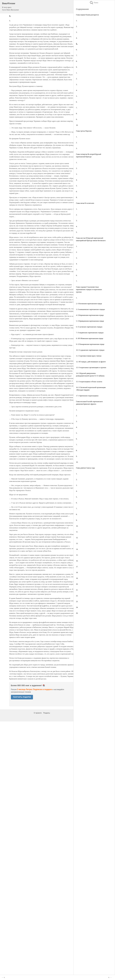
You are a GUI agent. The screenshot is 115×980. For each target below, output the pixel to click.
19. (77, 578)
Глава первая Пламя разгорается (87, 15)
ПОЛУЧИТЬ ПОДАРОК (22, 697)
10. (77, 125)
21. (77, 590)
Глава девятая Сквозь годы (85, 468)
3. (77, 32)
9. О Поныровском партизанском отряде (90, 344)
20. (77, 584)
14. (77, 549)
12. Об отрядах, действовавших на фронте (91, 362)
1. (77, 21)
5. (77, 96)
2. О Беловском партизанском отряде (89, 304)
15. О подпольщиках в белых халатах (89, 382)
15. (77, 555)
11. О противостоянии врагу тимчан (89, 356)
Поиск (94, 3)
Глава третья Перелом (84, 131)
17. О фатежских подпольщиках (87, 396)
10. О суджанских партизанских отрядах (90, 350)
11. (77, 532)
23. (77, 602)
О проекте (38, 971)
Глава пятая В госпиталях (85, 203)
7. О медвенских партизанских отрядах (90, 333)
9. (77, 67)
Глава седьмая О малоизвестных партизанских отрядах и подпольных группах (89, 289)
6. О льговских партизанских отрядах (89, 327)
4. (77, 38)
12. (77, 538)
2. (77, 26)
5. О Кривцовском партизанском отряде (90, 321)
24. (77, 607)
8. (77, 61)
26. (77, 613)
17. (77, 567)
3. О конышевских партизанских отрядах (90, 309)
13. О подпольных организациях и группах (91, 367)
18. (77, 572)
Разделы (47, 971)
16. (77, 561)
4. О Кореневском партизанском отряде (90, 315)
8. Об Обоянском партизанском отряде (90, 338)
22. (77, 596)
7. (77, 55)
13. (77, 543)
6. (77, 50)
